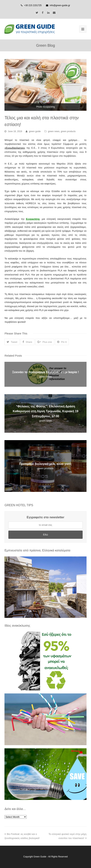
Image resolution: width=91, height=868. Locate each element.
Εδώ (45, 535)
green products (68, 131)
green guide (35, 131)
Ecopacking (33, 219)
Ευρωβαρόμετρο (15, 148)
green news (54, 131)
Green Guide (40, 857)
